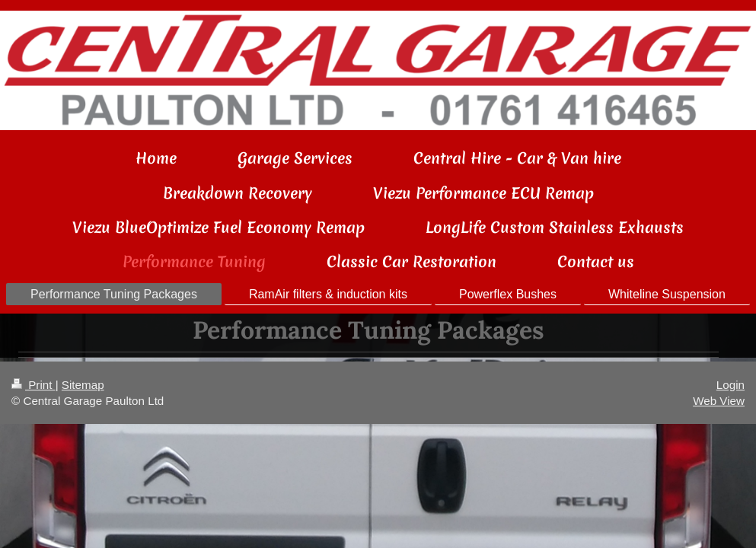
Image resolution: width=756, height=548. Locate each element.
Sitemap (83, 385)
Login (730, 385)
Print (33, 385)
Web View (719, 401)
